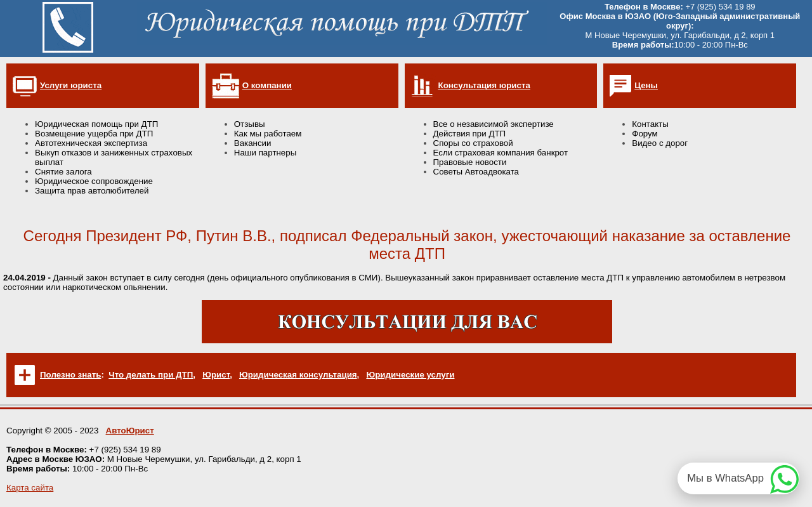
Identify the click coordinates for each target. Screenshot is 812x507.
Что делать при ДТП (151, 375)
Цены (646, 85)
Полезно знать (70, 375)
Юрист (216, 375)
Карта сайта (30, 488)
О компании (267, 85)
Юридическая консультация (298, 375)
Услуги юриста (71, 85)
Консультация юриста (484, 85)
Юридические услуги (410, 375)
